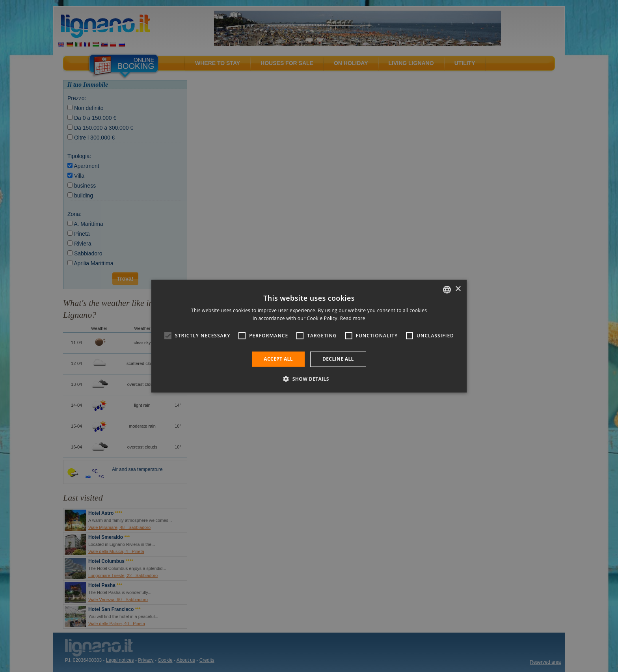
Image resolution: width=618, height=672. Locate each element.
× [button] (458, 289)
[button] (309, 379)
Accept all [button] (278, 359)
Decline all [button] (338, 359)
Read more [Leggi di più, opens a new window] (353, 318)
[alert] (309, 336)
